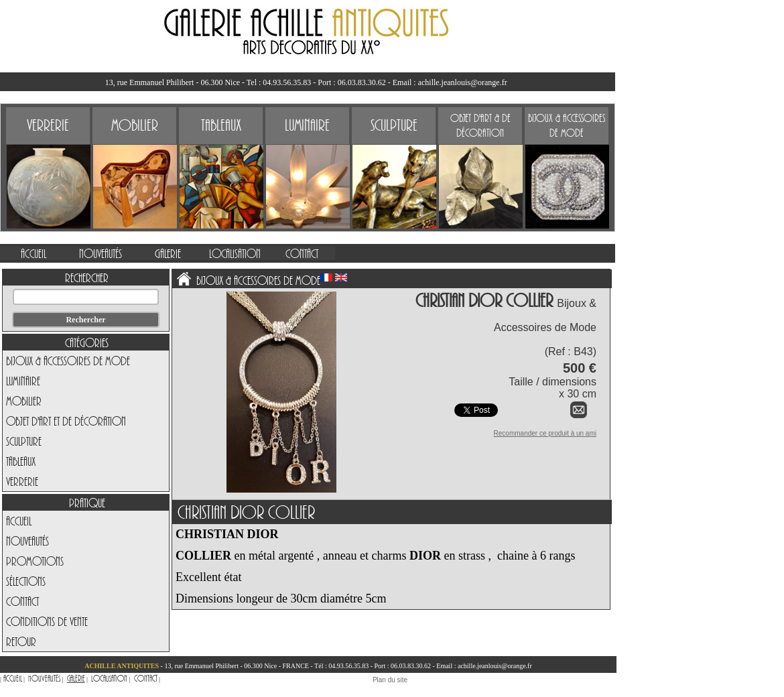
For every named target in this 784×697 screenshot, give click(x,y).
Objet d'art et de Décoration (66, 421)
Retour (21, 641)
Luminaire (23, 381)
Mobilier (24, 401)
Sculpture (24, 441)
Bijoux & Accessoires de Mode (68, 361)
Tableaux (21, 461)
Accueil (19, 521)
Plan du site (390, 680)
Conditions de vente (47, 621)
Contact (22, 601)
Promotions (35, 561)
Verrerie (22, 481)
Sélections (26, 581)
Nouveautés (27, 541)
